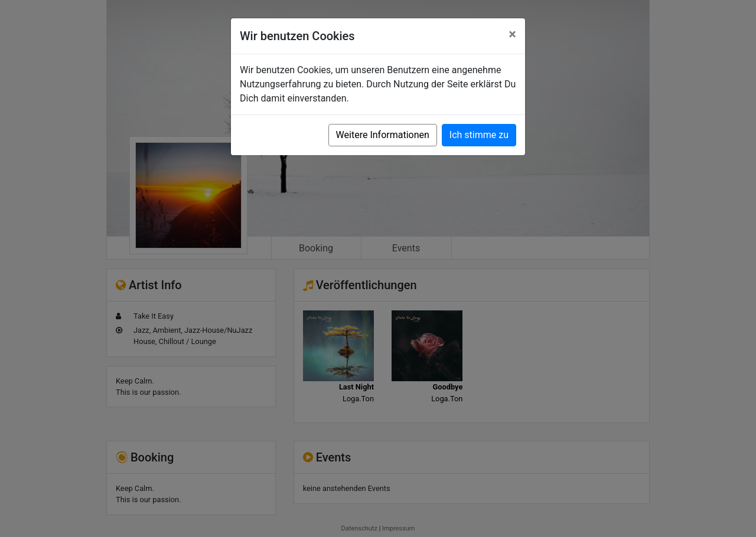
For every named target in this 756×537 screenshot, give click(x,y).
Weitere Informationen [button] (383, 135)
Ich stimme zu (479, 135)
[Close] (512, 34)
